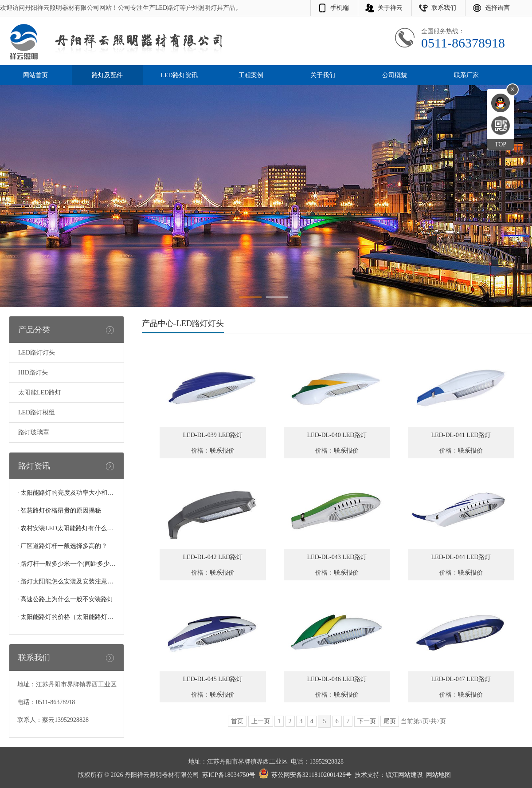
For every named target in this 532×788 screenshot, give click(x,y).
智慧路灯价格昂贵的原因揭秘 (61, 510)
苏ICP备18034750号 (229, 775)
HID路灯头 (33, 372)
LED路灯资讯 (179, 75)
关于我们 (323, 75)
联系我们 (444, 8)
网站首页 (35, 75)
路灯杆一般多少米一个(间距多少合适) (72, 564)
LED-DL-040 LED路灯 (337, 435)
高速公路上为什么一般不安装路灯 (67, 599)
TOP (501, 144)
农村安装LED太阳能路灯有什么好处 (70, 528)
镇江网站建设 (404, 775)
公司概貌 (395, 75)
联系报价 (222, 451)
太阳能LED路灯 (40, 392)
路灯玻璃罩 (34, 432)
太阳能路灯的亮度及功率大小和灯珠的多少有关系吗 (92, 493)
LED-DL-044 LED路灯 (461, 557)
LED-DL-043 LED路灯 (337, 557)
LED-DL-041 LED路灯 (461, 435)
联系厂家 (466, 75)
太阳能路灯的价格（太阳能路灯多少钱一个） (82, 617)
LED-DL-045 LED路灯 (213, 679)
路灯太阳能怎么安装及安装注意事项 (70, 581)
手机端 (340, 8)
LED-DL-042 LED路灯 (213, 557)
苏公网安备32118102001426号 (311, 775)
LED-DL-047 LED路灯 (461, 679)
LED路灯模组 (37, 412)
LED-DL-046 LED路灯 (337, 679)
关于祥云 (390, 8)
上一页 (261, 721)
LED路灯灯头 (37, 353)
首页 (237, 721)
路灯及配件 (107, 75)
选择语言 (497, 8)
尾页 (390, 721)
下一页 (367, 721)
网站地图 (438, 775)
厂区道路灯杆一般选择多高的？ (64, 546)
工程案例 (251, 75)
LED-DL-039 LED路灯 (213, 435)
